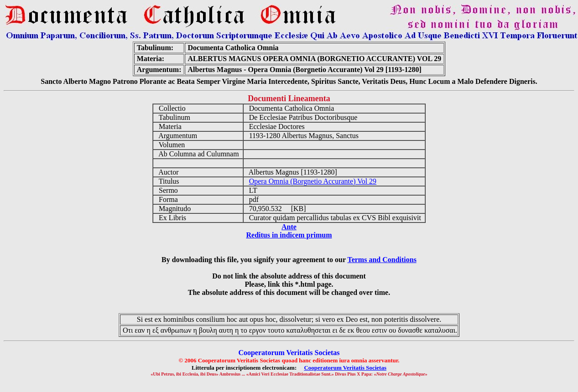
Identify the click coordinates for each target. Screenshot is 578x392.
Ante (289, 227)
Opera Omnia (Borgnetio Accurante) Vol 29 (313, 181)
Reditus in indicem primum (289, 235)
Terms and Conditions (382, 260)
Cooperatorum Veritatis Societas (345, 368)
